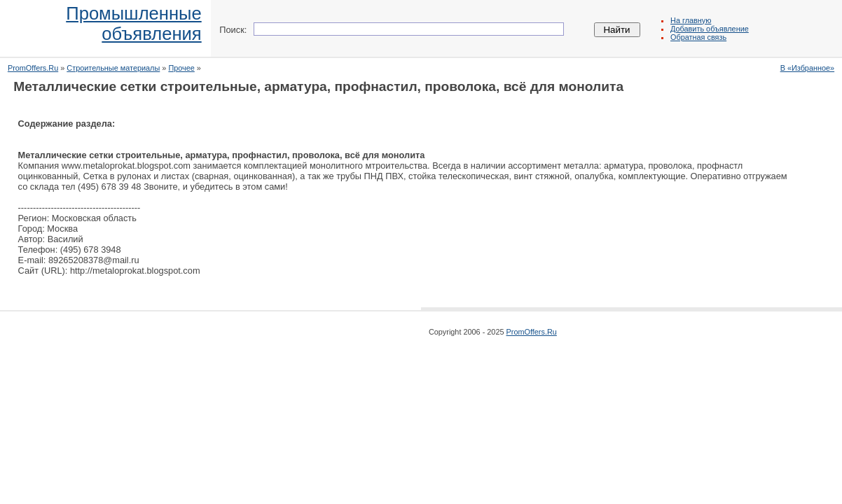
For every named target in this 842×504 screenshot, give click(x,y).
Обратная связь (698, 37)
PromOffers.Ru (33, 68)
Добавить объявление (710, 29)
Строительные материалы (113, 68)
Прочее (181, 68)
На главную (691, 20)
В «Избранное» (807, 68)
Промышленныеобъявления (133, 23)
